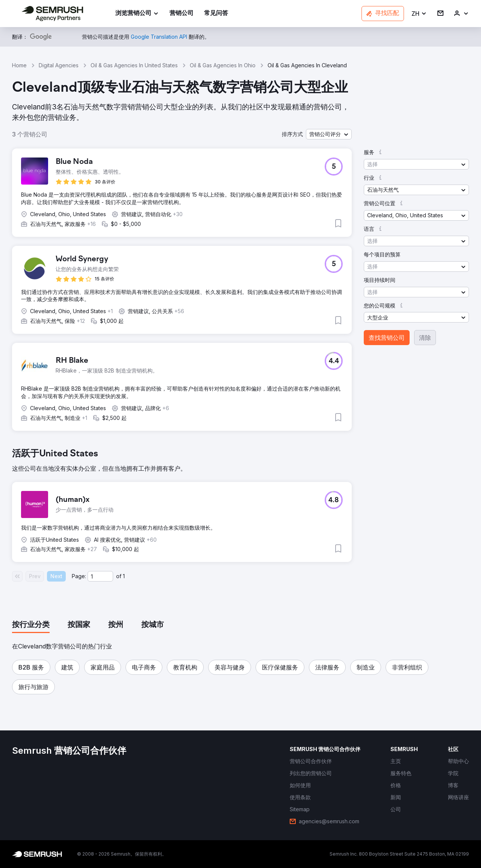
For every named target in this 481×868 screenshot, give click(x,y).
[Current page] (100, 576)
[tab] (31, 625)
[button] (419, 14)
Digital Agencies (59, 65)
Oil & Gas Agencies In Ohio (223, 65)
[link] (182, 14)
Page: (79, 576)
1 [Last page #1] (124, 576)
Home (19, 65)
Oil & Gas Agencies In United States (134, 65)
